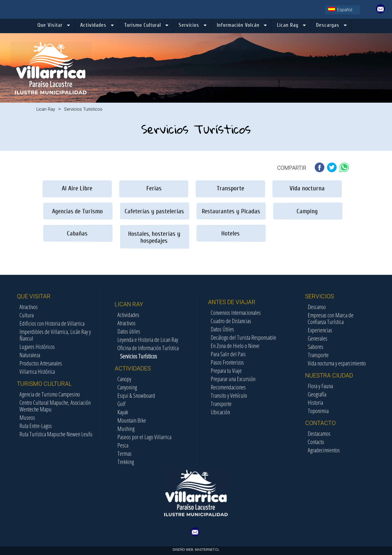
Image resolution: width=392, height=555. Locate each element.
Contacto (350, 442)
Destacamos (353, 433)
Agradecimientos (358, 450)
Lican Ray (46, 109)
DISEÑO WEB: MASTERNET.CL (196, 550)
